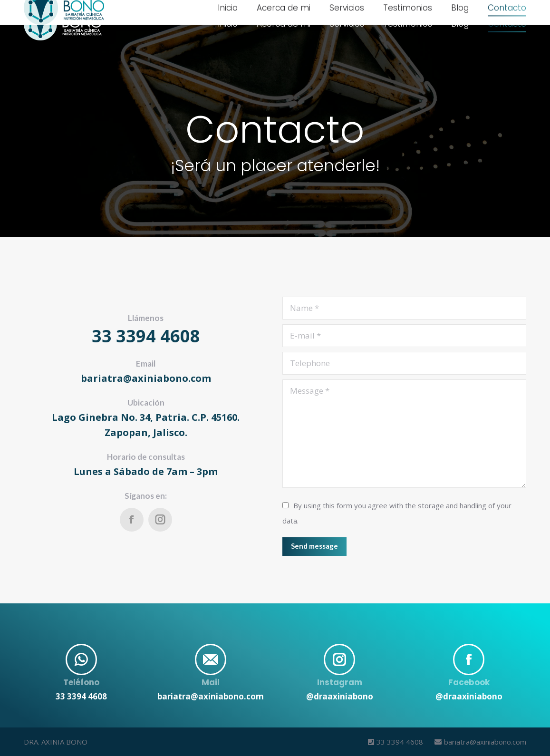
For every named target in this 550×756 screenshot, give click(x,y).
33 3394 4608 (396, 742)
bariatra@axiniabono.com (476, 742)
